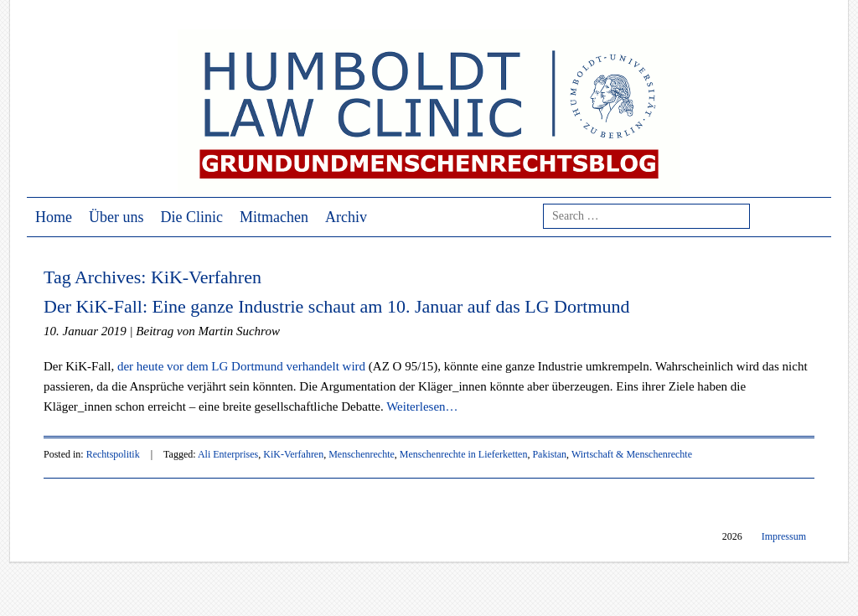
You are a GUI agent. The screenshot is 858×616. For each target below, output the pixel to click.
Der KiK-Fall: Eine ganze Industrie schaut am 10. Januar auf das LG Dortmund (337, 306)
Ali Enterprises (228, 454)
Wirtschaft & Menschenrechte (632, 454)
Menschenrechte (362, 454)
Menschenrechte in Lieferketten (464, 454)
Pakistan (549, 454)
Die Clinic (192, 217)
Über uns (116, 217)
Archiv (346, 217)
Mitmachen (274, 217)
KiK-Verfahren (293, 454)
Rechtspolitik (113, 454)
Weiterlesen (422, 406)
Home (54, 217)
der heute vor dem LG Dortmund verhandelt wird (241, 366)
